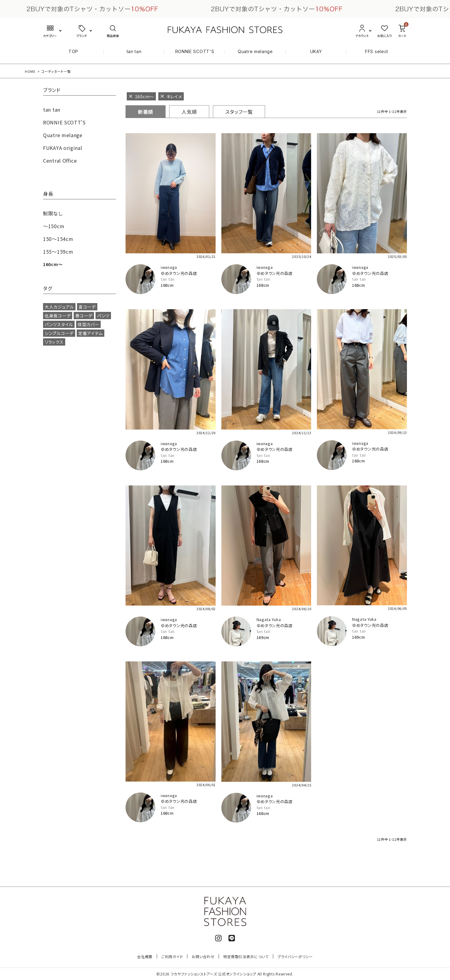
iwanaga (169, 267)
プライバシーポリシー (295, 956)
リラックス (54, 342)
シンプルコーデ (59, 333)
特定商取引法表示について (246, 956)
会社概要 (145, 956)
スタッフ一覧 (239, 112)
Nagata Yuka (269, 619)
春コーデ (84, 316)
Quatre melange (255, 51)
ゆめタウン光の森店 (179, 273)
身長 (48, 194)
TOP (73, 51)
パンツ (103, 316)
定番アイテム (91, 333)
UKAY (316, 51)
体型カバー (89, 324)
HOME (30, 71)
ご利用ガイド (172, 956)
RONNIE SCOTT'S (195, 51)
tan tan (134, 51)
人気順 (189, 112)
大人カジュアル (59, 307)
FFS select (377, 51)
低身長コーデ (58, 316)
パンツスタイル (59, 324)
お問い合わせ (203, 956)
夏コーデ (87, 307)
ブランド (52, 90)
